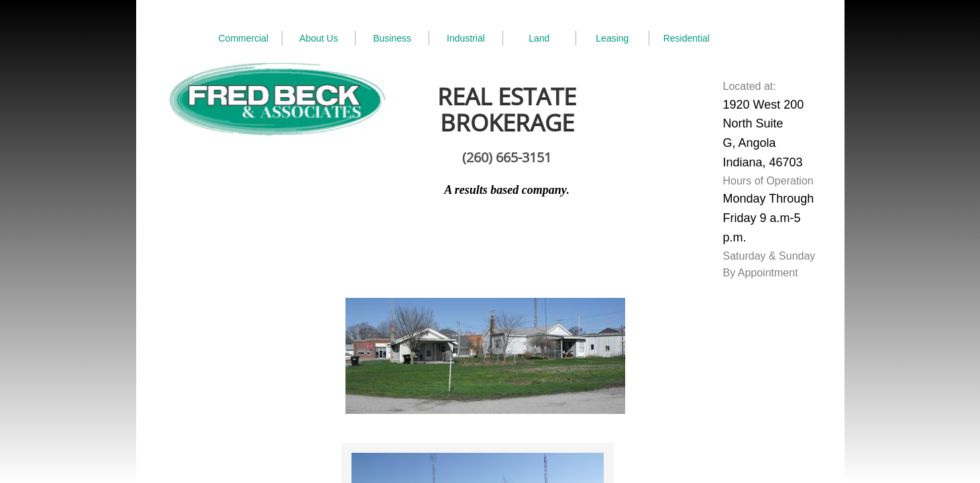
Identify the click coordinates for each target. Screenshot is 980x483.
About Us (319, 38)
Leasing (612, 38)
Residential (687, 38)
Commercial (244, 38)
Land (539, 38)
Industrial (466, 38)
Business (392, 38)
